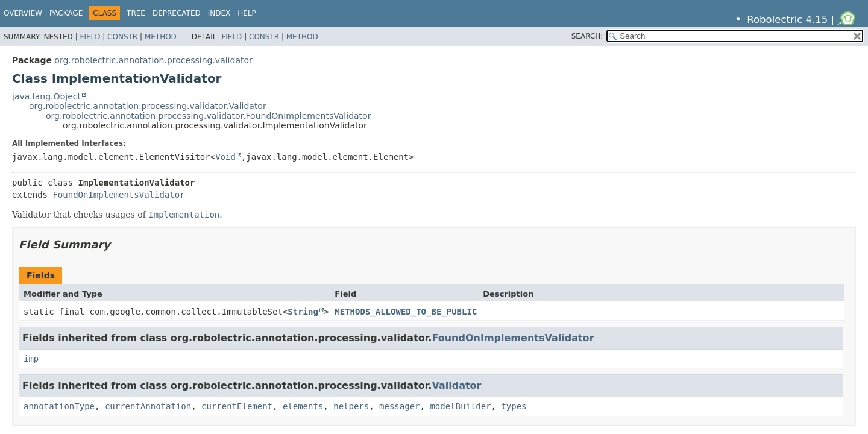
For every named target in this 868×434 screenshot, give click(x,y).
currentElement (237, 406)
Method (161, 37)
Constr (122, 37)
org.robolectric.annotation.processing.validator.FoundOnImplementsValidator (208, 116)
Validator (456, 385)
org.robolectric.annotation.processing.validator (153, 60)
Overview (23, 13)
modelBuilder (460, 406)
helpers (351, 406)
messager (399, 406)
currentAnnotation (148, 406)
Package (66, 13)
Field (90, 37)
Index (219, 13)
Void (225, 157)
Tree (136, 13)
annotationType (59, 406)
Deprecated (177, 13)
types (514, 406)
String (303, 312)
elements (303, 406)
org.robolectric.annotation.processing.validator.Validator (148, 106)
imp (31, 359)
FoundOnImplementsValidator (118, 195)
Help (247, 13)
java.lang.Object (46, 96)
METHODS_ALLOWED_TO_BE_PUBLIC (406, 312)
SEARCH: (587, 36)
